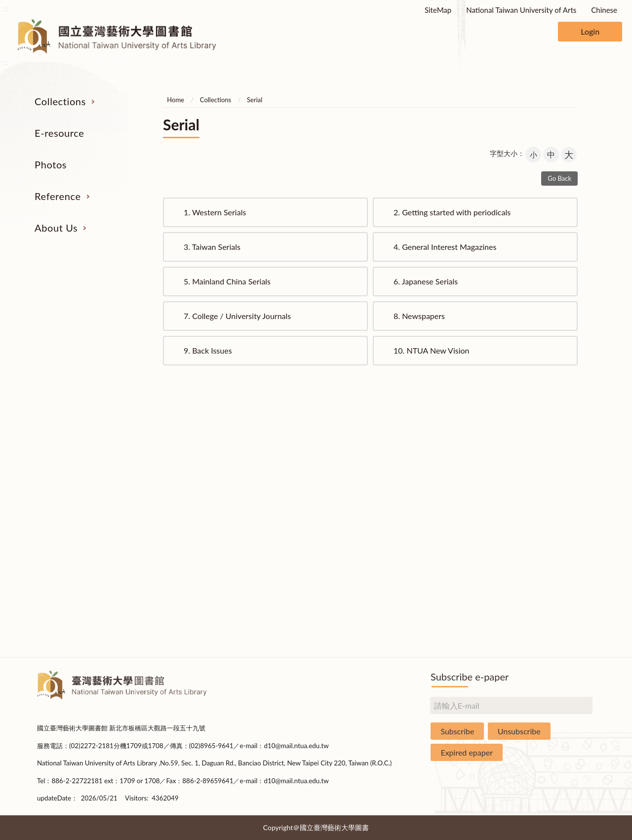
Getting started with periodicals (452, 212)
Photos (51, 164)
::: (5, 8)
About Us (56, 228)
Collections (60, 101)
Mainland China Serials (227, 281)
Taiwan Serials (212, 247)
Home (176, 100)
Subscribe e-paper (470, 677)
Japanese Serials (426, 281)
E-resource (59, 133)
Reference (58, 196)
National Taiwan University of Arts (521, 10)
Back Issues (208, 350)
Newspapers (419, 316)
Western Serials (215, 212)
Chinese (604, 10)
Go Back (559, 178)
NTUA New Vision (432, 350)
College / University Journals (237, 316)
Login (590, 31)
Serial (255, 100)
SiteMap (438, 10)
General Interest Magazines (445, 247)
